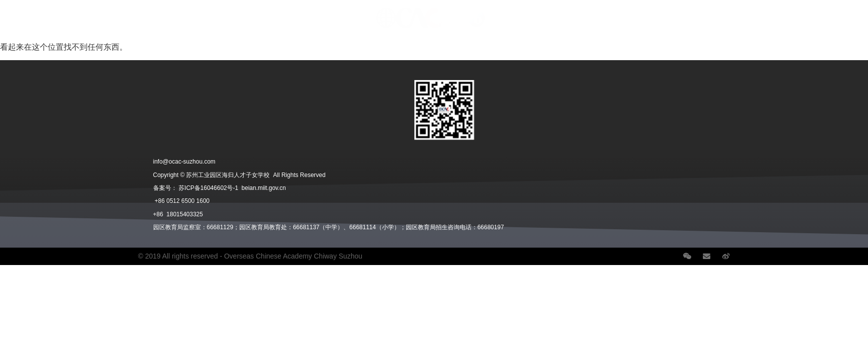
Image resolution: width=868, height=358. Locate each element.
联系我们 (767, 13)
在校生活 (185, 13)
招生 (139, 13)
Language (819, 13)
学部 (100, 13)
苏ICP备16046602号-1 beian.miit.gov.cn (232, 188)
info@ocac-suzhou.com (185, 162)
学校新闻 (719, 13)
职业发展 (669, 13)
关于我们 (55, 13)
